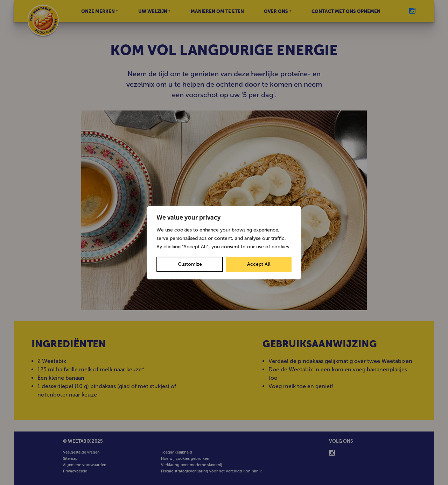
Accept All (259, 264)
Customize (190, 264)
